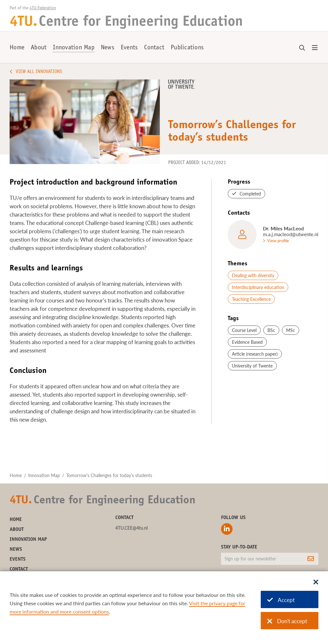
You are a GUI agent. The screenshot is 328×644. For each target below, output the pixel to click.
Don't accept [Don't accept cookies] (287, 621)
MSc (291, 330)
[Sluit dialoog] (316, 582)
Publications (187, 48)
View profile (278, 241)
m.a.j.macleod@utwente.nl (291, 234)
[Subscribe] (311, 559)
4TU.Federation (43, 8)
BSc (271, 330)
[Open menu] (315, 48)
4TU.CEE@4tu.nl (131, 528)
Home (17, 48)
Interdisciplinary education (258, 287)
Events (129, 48)
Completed (250, 194)
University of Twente (252, 366)
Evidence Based (247, 342)
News (108, 48)
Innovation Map (74, 48)
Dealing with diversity (253, 275)
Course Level (244, 330)
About (39, 48)
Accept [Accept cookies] (281, 600)
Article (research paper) (255, 354)
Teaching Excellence (251, 299)
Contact (154, 48)
